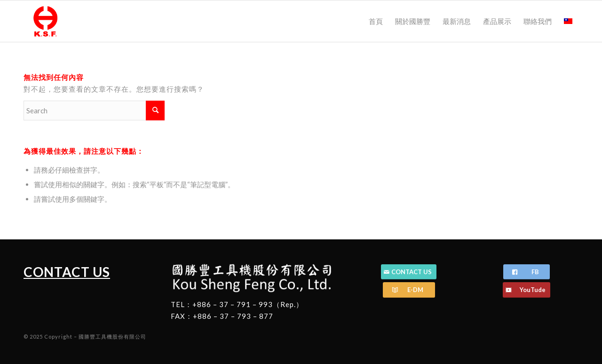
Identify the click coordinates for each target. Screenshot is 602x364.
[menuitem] (376, 21)
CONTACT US (67, 272)
